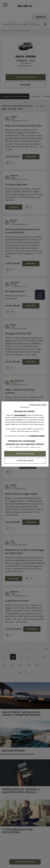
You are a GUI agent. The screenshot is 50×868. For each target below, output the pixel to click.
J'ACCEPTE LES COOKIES (25, 454)
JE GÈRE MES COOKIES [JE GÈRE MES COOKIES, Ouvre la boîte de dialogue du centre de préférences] (25, 461)
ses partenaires (20, 415)
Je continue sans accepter (38, 405)
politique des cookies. (37, 436)
